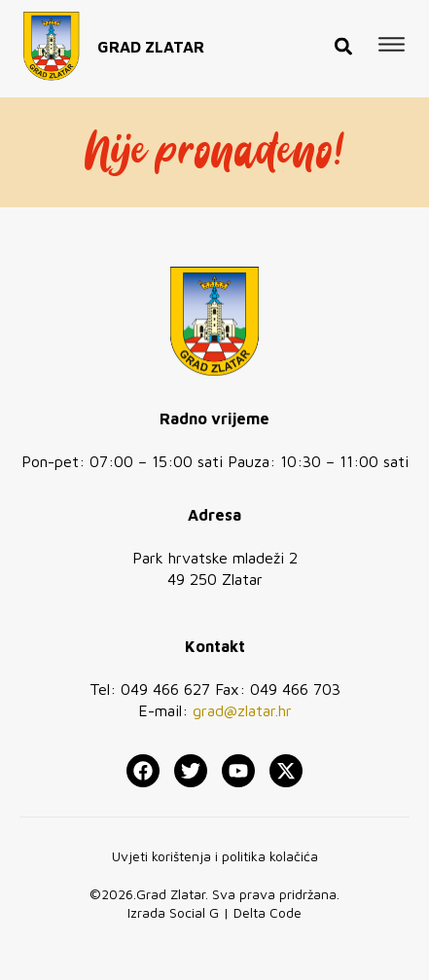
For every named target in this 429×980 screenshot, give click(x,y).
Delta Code (268, 912)
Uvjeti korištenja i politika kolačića (215, 856)
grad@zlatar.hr (242, 710)
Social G (194, 912)
